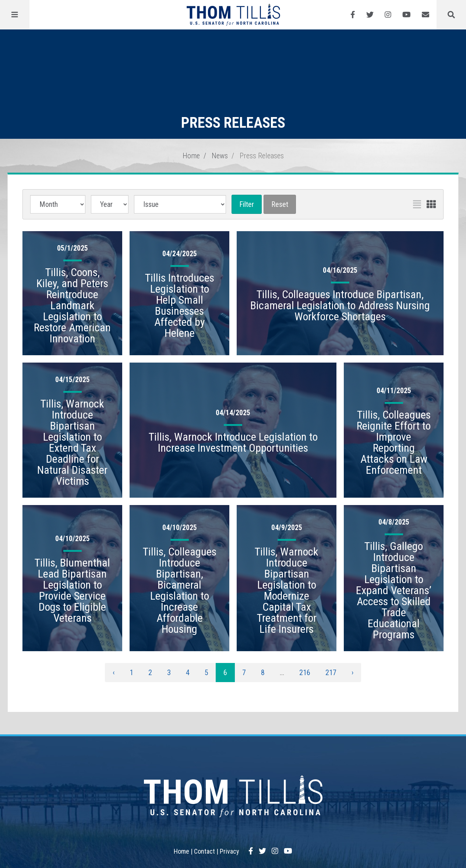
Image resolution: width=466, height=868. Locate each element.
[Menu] (15, 15)
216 (305, 673)
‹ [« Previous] (114, 673)
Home (191, 156)
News (220, 156)
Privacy (230, 851)
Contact (204, 851)
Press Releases (262, 156)
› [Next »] (352, 673)
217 (331, 673)
